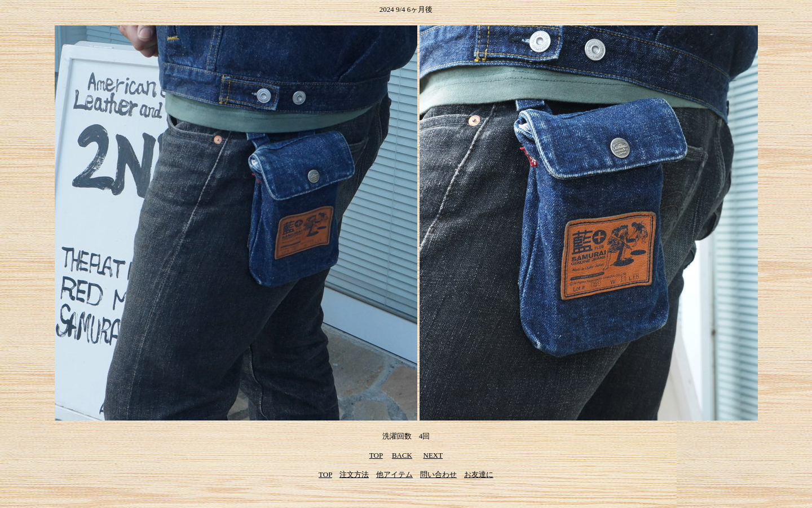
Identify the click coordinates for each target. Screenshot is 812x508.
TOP (376, 455)
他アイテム (394, 474)
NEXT (433, 455)
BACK (402, 455)
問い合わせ (438, 474)
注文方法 (354, 474)
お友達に (479, 474)
